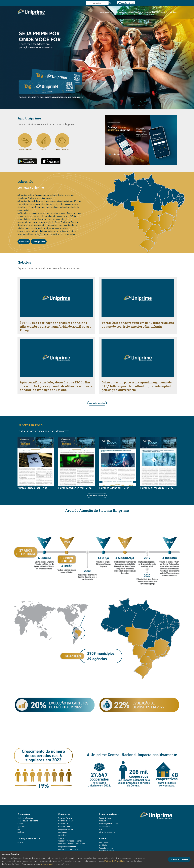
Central (20, 824)
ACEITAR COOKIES (179, 859)
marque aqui (47, 864)
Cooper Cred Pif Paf (66, 829)
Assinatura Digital (126, 3)
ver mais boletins (97, 495)
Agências (21, 827)
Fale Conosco (104, 842)
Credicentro (63, 832)
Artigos (20, 842)
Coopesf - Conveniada (67, 847)
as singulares (106, 12)
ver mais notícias (97, 403)
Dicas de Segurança (107, 832)
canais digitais (152, 12)
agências (118, 12)
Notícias (21, 832)
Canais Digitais (105, 818)
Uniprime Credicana (66, 827)
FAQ (19, 829)
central (164, 12)
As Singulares (39, 241)
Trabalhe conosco (106, 848)
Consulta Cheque (106, 821)
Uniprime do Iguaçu (66, 821)
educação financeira (134, 12)
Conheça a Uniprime (25, 818)
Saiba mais (24, 241)
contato (173, 12)
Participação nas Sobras (109, 824)
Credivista (62, 835)
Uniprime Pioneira (65, 818)
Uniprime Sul (63, 824)
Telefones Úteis (105, 827)
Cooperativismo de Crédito (28, 821)
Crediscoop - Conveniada (68, 850)
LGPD (101, 829)
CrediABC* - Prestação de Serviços (72, 844)
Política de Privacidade (115, 861)
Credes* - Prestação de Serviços (71, 841)
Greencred (62, 838)
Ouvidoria (103, 845)
